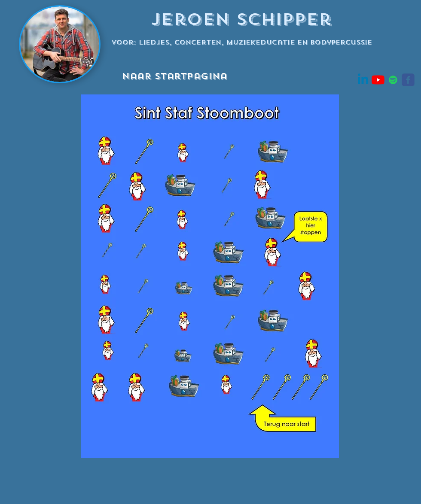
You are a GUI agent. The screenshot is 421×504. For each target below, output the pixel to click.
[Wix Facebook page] (408, 80)
